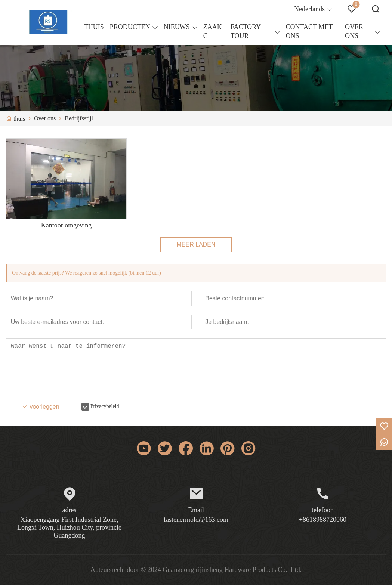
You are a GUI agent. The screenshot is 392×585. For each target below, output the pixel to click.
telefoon (323, 510)
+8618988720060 (323, 520)
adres (70, 510)
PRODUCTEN (130, 27)
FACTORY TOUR (246, 31)
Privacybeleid (105, 407)
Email (196, 510)
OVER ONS (354, 31)
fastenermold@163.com (196, 520)
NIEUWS (177, 27)
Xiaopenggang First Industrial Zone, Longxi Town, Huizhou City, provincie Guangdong (69, 528)
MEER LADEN (196, 244)
